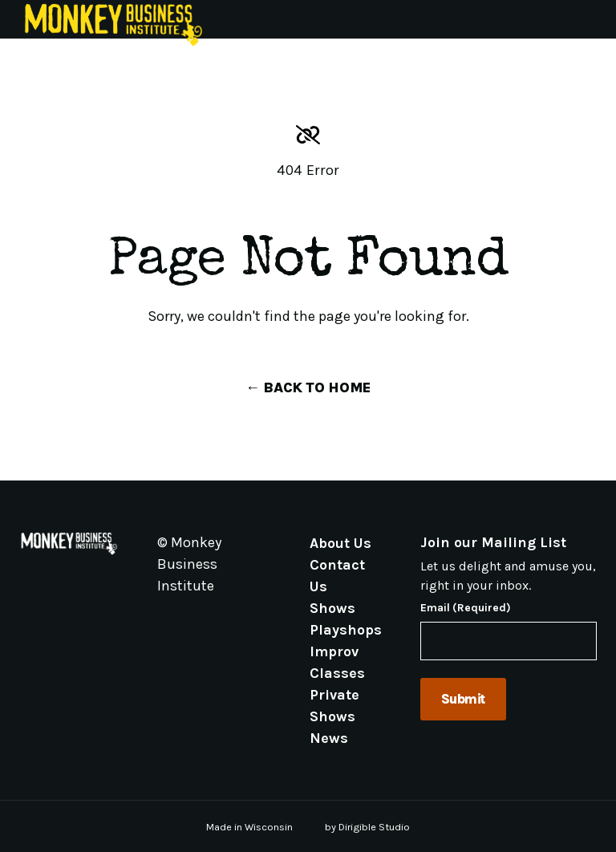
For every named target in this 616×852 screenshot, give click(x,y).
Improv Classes (337, 661)
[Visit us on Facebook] (183, 623)
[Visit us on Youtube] (241, 623)
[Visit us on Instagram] (202, 623)
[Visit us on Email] (164, 623)
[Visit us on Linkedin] (221, 623)
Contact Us (337, 575)
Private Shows (334, 705)
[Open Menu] (597, 19)
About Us (340, 542)
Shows (332, 607)
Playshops (346, 629)
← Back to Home (308, 387)
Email (466, 608)
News (329, 737)
